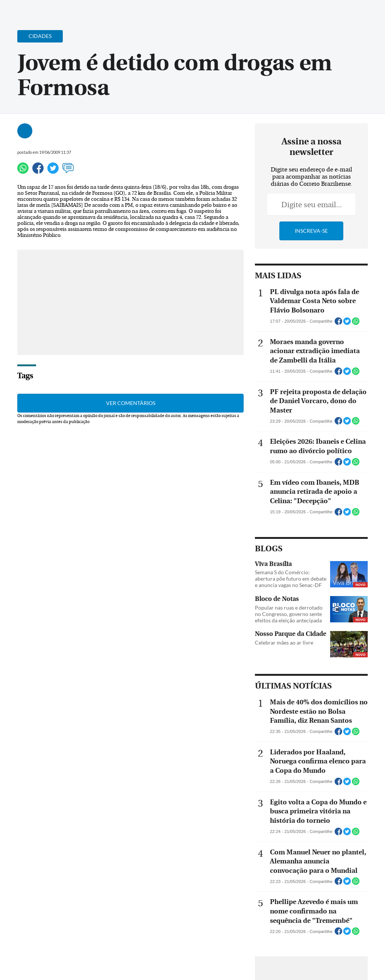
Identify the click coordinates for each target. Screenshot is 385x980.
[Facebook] (330, 13)
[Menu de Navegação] (20, 9)
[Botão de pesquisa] (42, 9)
